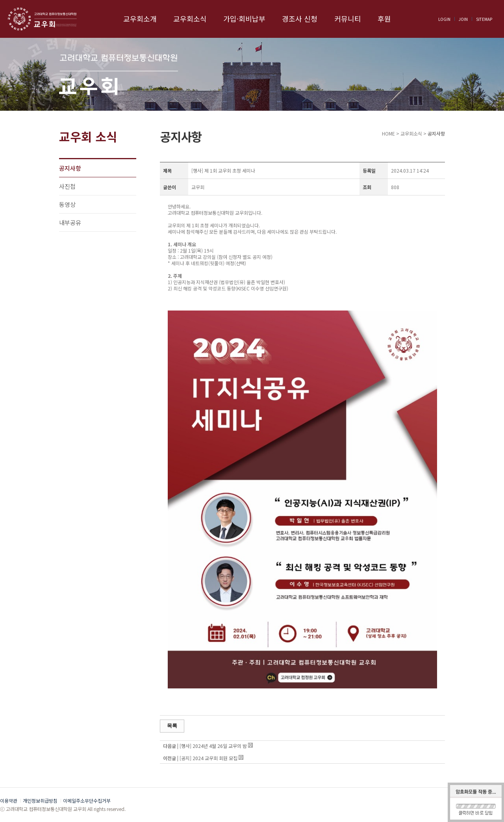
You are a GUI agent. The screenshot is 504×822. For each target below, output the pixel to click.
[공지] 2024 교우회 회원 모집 (208, 758)
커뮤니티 (348, 19)
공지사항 (70, 168)
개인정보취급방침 (40, 801)
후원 (384, 19)
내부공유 (70, 222)
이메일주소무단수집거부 (87, 801)
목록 (172, 726)
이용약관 (9, 801)
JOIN (463, 19)
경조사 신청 (300, 19)
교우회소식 (190, 19)
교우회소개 (140, 19)
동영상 (67, 204)
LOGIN (444, 19)
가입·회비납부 (244, 19)
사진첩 (67, 186)
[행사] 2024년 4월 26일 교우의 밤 (214, 746)
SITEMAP (484, 19)
